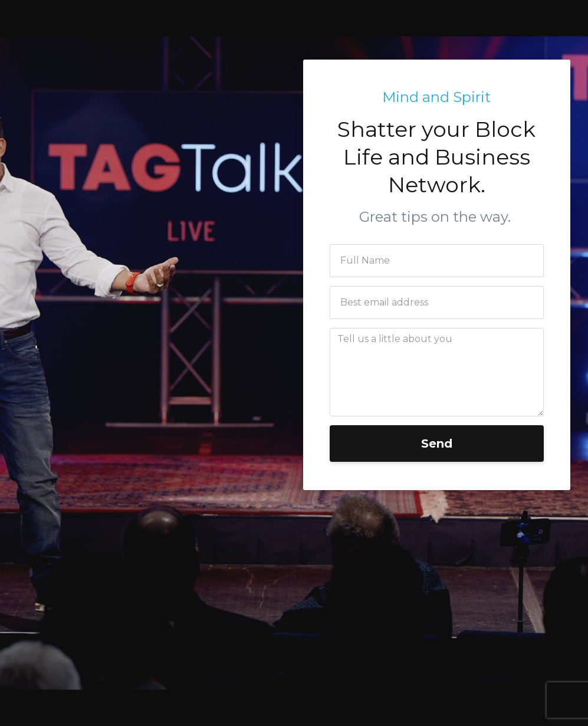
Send (437, 444)
